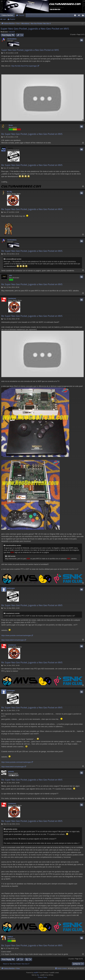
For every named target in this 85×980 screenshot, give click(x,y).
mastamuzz (12, 298)
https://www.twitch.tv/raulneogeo (13, 640)
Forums (21, 15)
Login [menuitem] (80, 16)
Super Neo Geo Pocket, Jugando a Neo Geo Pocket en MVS (35, 29)
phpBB (36, 973)
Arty (38, 975)
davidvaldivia (12, 39)
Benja (11, 125)
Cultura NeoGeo (7, 15)
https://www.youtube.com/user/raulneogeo (16, 635)
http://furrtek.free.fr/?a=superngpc (24, 66)
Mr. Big (9, 192)
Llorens (10, 148)
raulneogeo (11, 588)
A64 (10, 276)
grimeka (11, 771)
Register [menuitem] (84, 16)
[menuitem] (75, 15)
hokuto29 (12, 32)
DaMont (10, 937)
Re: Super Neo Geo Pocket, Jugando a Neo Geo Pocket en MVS (32, 134)
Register (13, 19)
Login (4, 19)
